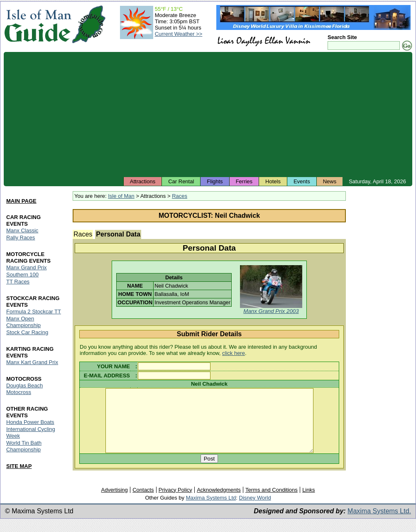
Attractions (143, 181)
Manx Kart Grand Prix (32, 362)
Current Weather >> (179, 34)
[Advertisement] (208, 114)
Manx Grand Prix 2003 (271, 311)
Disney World (255, 510)
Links (308, 502)
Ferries (244, 181)
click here (234, 353)
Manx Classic (22, 230)
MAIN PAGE (21, 201)
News (330, 181)
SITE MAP (19, 466)
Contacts (143, 502)
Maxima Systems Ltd (211, 510)
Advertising (114, 502)
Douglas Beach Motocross (24, 389)
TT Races (18, 282)
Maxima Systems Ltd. (379, 523)
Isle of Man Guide (38, 24)
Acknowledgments (219, 502)
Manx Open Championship (23, 322)
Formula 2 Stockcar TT (34, 312)
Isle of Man (121, 196)
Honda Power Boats (30, 422)
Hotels (273, 181)
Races (180, 196)
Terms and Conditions (272, 502)
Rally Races (21, 238)
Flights (215, 181)
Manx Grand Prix (27, 267)
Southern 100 (22, 275)
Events (302, 181)
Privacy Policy (175, 502)
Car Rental (181, 181)
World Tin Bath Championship (24, 446)
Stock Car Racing (27, 332)
